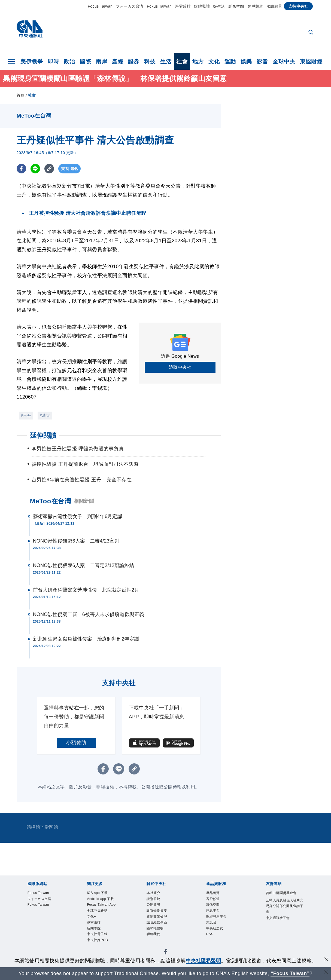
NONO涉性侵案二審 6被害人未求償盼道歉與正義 (89, 614)
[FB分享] (21, 169)
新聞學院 (96, 935)
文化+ (93, 921)
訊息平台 (215, 914)
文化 (214, 62)
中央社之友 (218, 935)
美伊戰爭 (32, 62)
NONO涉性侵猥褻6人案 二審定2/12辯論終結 (83, 565)
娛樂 (246, 62)
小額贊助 (76, 743)
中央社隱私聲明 (204, 961)
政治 (69, 62)
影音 (262, 62)
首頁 (21, 95)
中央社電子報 (100, 942)
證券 (134, 62)
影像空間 (236, 6)
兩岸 (101, 62)
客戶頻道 (255, 6)
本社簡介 (156, 894)
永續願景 (274, 6)
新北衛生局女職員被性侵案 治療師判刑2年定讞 (86, 639)
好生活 (219, 6)
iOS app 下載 (100, 894)
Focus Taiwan (100, 6)
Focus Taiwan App (105, 907)
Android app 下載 (104, 900)
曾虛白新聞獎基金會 (284, 897)
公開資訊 (156, 907)
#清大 (45, 415)
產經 (118, 62)
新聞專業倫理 (160, 921)
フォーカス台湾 (130, 6)
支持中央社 (298, 6)
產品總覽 (215, 894)
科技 (150, 62)
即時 (53, 62)
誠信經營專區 (160, 928)
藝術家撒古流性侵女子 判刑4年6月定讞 (78, 516)
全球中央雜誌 (100, 914)
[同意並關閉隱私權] (326, 960)
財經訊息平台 (220, 921)
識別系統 (156, 900)
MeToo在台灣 (51, 501)
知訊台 (213, 928)
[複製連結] (49, 169)
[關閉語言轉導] (326, 973)
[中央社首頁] (30, 30)
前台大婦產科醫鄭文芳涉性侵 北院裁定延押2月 (86, 590)
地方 (198, 62)
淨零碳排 (183, 6)
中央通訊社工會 (282, 928)
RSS (211, 942)
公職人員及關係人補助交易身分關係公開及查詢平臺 (284, 915)
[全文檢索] (311, 33)
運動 (230, 62)
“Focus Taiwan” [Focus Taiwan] (290, 973)
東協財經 (311, 62)
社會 (182, 62)
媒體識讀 (202, 6)
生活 (166, 62)
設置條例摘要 (160, 914)
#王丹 (26, 415)
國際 (85, 62)
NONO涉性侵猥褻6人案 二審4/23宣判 (76, 541)
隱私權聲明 (158, 935)
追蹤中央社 (180, 367)
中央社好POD (101, 949)
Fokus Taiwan (159, 6)
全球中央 (284, 62)
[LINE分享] (35, 169)
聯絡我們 (156, 942)
